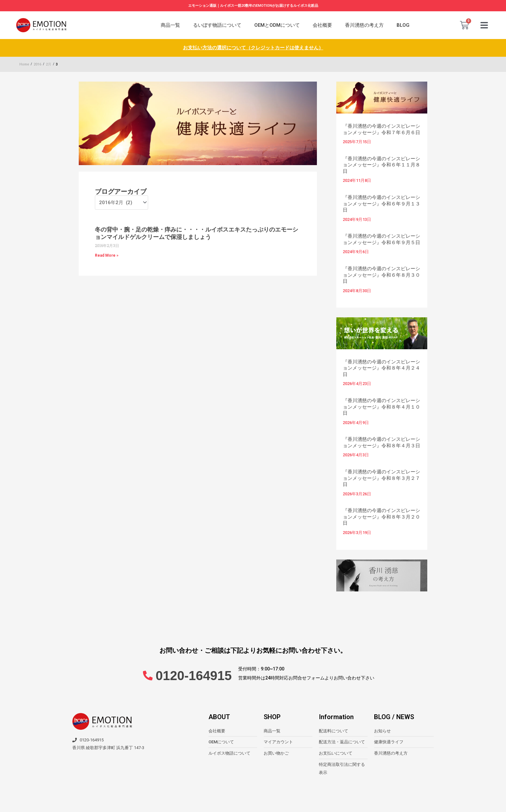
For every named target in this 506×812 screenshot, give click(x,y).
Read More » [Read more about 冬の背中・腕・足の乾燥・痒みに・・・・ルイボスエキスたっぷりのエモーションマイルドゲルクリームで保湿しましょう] (107, 255)
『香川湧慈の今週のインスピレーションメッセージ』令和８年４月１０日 (381, 407)
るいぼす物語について (217, 25)
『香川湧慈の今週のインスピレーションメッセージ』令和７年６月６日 (381, 129)
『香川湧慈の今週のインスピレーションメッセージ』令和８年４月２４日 (381, 368)
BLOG (403, 25)
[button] (484, 25)
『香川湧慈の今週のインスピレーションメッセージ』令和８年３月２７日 (381, 478)
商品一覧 (170, 25)
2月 (49, 64)
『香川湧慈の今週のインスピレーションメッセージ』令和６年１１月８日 (381, 165)
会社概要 (322, 25)
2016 (37, 64)
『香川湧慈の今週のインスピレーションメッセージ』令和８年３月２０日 (381, 517)
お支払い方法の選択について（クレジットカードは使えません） (253, 48)
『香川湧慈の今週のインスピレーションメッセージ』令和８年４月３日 (381, 442)
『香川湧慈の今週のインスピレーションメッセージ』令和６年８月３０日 (381, 275)
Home (24, 64)
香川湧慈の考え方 (364, 25)
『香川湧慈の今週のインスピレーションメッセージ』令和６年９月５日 (381, 239)
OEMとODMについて (277, 25)
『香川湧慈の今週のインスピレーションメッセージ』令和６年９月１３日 (381, 204)
